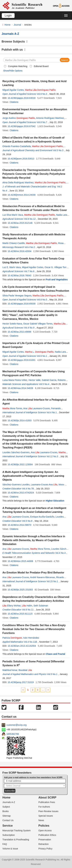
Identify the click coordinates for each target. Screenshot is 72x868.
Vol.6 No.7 (42, 122)
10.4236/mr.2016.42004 (20, 251)
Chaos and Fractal (55, 654)
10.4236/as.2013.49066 (19, 332)
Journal (17, 25)
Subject (6, 807)
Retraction (44, 844)
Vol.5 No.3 (58, 150)
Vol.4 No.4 (60, 553)
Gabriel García (49, 380)
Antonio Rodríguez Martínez (50, 118)
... (43, 690)
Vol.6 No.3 (42, 94)
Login (8, 16)
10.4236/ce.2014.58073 (19, 525)
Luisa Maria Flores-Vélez (15, 380)
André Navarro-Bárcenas (43, 577)
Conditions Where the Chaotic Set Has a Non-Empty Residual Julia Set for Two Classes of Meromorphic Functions (34, 629)
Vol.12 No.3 (52, 456)
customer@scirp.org (16, 725)
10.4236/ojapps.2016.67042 (22, 126)
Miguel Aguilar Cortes (13, 90)
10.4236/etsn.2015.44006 (20, 561)
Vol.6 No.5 (42, 300)
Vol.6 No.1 (42, 356)
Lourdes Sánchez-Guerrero (16, 452)
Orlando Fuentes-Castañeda (17, 146)
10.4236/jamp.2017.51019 (21, 682)
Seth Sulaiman (41, 606)
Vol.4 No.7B (28, 489)
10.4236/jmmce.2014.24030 (22, 195)
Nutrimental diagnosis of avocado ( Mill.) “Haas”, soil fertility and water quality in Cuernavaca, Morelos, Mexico (35, 315)
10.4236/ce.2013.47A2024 (21, 493)
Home (7, 25)
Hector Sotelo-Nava (12, 324)
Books (6, 811)
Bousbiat (25, 670)
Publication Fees (47, 802)
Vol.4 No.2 (30, 247)
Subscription (9, 835)
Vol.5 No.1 (52, 674)
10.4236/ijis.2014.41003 (20, 421)
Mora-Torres (12, 408)
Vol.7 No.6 (29, 271)
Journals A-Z (9, 802)
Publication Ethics (47, 835)
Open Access (45, 830)
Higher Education (55, 501)
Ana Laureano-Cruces (37, 408)
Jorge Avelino (19, 118)
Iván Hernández (31, 638)
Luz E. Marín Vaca (12, 267)
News (41, 820)
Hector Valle (35, 380)
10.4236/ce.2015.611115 (20, 614)
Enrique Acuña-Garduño (42, 517)
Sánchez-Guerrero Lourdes (16, 485)
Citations (14, 102)
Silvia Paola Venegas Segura (17, 296)
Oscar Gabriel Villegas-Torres (38, 324)
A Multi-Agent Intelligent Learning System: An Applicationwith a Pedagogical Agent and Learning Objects (33, 476)
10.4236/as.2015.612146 (20, 223)
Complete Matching (18, 66)
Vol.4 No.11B (30, 642)
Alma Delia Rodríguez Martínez (18, 183)
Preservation (45, 840)
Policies (44, 826)
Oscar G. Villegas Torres (57, 267)
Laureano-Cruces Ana (44, 485)
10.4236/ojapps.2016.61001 (22, 360)
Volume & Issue (10, 849)
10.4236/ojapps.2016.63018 (22, 98)
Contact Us (8, 820)
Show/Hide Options (13, 71)
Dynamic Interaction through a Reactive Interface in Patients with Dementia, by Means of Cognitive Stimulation (34, 540)
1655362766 (13, 734)
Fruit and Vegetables (57, 280)
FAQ (5, 844)
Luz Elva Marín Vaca (13, 215)
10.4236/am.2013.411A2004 (22, 646)
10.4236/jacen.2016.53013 (21, 159)
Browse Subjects (15, 42)
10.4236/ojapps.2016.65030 (22, 304)
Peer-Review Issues (49, 811)
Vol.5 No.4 (44, 384)
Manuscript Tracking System (17, 830)
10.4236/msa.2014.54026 (20, 388)
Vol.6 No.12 (30, 219)
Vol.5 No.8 (27, 521)
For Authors (44, 807)
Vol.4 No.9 (29, 328)
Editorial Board (41, 66)
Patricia (12, 638)
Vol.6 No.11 (28, 610)
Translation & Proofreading (16, 840)
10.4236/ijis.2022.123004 (20, 464)
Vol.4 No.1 (52, 412)
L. (39, 352)
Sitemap (6, 816)
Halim (27, 606)
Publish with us (14, 50)
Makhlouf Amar (10, 670)
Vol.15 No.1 (52, 581)
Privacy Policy (45, 849)
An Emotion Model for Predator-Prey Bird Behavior (33, 573)
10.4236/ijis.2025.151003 (20, 590)
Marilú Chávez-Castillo (14, 243)
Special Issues (46, 816)
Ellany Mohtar (12, 606)
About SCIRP (47, 798)
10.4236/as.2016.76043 (19, 275)
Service (8, 826)
